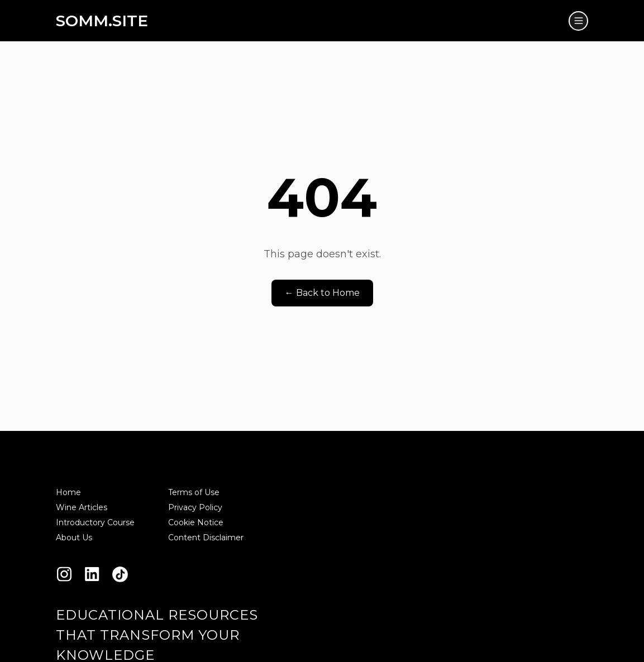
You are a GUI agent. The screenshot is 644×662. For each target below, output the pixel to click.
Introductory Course (95, 522)
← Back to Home (322, 293)
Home (68, 492)
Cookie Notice (196, 522)
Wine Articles (82, 507)
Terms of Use (194, 492)
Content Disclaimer (206, 538)
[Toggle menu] (578, 21)
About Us (74, 538)
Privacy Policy (195, 507)
